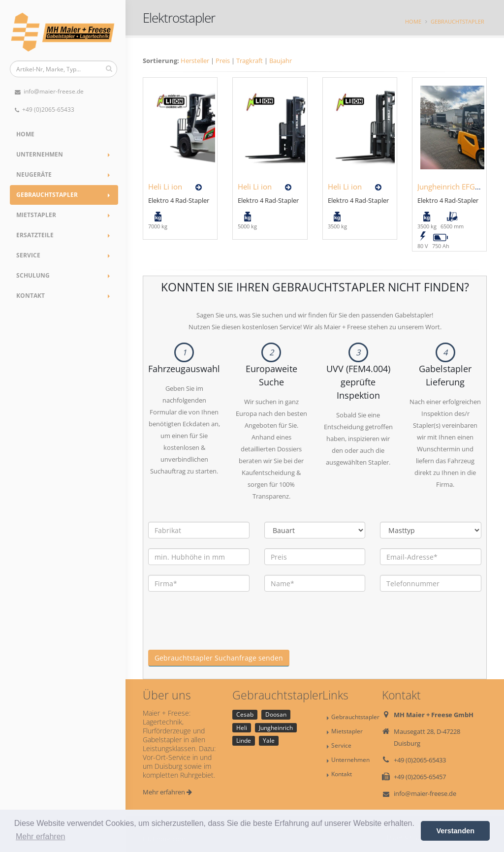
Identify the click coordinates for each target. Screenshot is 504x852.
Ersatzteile (35, 235)
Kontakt (31, 296)
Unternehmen (40, 154)
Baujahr (281, 61)
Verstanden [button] (455, 831)
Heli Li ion (165, 187)
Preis (223, 61)
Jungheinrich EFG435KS (457, 187)
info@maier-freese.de (49, 91)
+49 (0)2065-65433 (45, 110)
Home (25, 134)
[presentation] (223, 631)
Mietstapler (36, 215)
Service (28, 255)
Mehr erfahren (167, 792)
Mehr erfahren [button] (41, 836)
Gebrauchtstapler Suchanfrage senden (219, 658)
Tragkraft (250, 61)
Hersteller (195, 61)
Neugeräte (34, 174)
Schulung (33, 275)
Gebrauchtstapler (47, 195)
